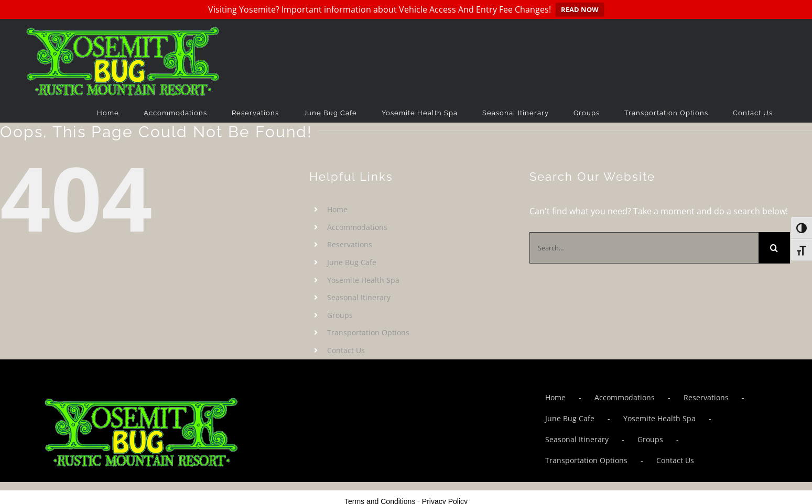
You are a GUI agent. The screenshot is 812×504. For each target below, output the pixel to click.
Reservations (350, 244)
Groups (340, 315)
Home (337, 209)
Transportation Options (368, 332)
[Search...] (644, 248)
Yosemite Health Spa (363, 280)
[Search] (774, 248)
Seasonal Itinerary (359, 297)
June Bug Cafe (352, 262)
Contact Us (346, 350)
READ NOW (580, 9)
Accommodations (357, 227)
